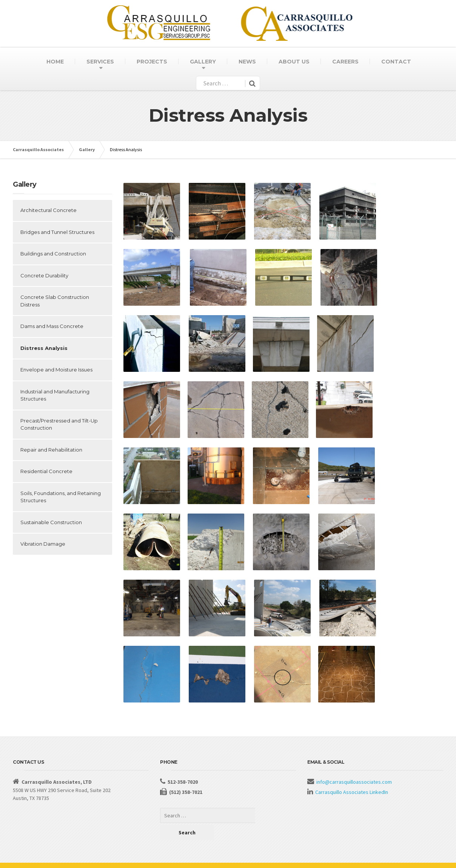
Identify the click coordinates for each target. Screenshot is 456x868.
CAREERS (345, 62)
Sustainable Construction (51, 522)
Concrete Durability (44, 275)
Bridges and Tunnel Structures (57, 232)
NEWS (247, 62)
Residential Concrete (46, 471)
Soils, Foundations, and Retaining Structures (61, 497)
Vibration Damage (43, 544)
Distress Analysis (44, 348)
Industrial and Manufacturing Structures (55, 395)
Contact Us (51, 857)
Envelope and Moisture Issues (56, 370)
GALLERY (203, 62)
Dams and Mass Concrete (52, 326)
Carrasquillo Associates (38, 149)
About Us (23, 857)
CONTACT (396, 62)
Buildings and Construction (53, 254)
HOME (55, 62)
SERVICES (100, 62)
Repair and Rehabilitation (51, 450)
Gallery (87, 149)
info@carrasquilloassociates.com (354, 782)
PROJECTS (152, 62)
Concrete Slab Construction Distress (55, 301)
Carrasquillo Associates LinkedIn (352, 792)
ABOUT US (294, 62)
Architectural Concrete (49, 210)
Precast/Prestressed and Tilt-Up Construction (59, 424)
